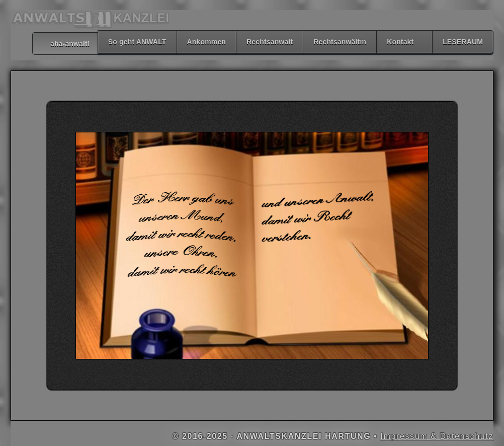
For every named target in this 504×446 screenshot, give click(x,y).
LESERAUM (463, 42)
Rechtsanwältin (340, 42)
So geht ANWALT (137, 42)
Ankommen (207, 42)
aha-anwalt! (65, 44)
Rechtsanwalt (270, 42)
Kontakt (400, 42)
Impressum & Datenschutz (437, 436)
